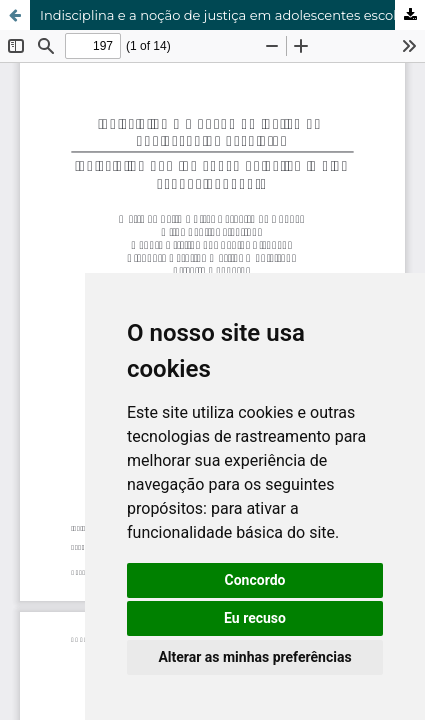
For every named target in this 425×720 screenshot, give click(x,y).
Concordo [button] (255, 580)
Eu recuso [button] (255, 618)
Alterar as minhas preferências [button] (254, 657)
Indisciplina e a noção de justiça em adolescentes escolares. (232, 15)
